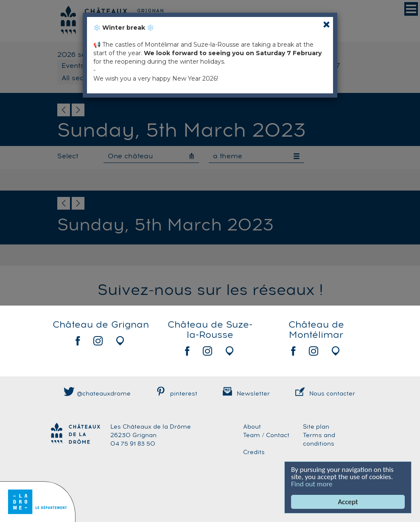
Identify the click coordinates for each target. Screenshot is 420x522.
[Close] (326, 24)
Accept (348, 502)
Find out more (312, 484)
